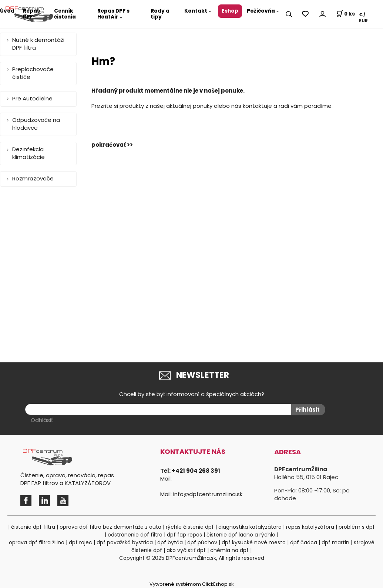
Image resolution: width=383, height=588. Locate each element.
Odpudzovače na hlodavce (36, 124)
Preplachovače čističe (33, 73)
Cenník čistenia (65, 14)
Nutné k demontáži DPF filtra (38, 44)
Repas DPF (31, 14)
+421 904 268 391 (196, 471)
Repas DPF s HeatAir (113, 14)
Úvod (7, 11)
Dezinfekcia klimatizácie (28, 153)
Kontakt (196, 11)
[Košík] (345, 14)
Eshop (230, 11)
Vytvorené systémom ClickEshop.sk (191, 584)
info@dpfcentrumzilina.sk (208, 494)
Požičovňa (261, 11)
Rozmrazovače (33, 178)
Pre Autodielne (32, 98)
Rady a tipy (160, 14)
